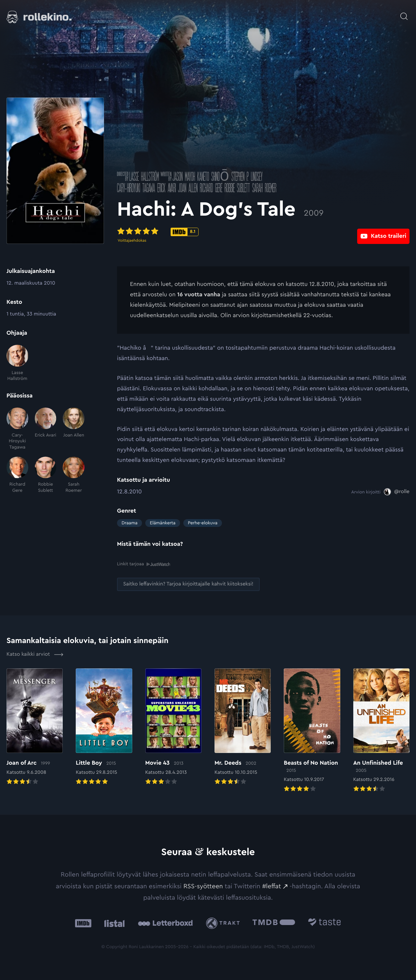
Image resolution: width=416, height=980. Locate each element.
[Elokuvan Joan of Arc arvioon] (35, 727)
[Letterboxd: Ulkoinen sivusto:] (165, 923)
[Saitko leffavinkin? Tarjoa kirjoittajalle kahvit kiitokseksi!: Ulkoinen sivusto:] (188, 584)
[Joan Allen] (74, 429)
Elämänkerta (163, 523)
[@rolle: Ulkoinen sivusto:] (397, 492)
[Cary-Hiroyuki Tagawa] (17, 429)
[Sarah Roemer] (74, 475)
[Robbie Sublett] (46, 475)
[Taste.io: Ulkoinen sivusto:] (325, 923)
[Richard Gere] (17, 475)
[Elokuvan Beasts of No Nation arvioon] (312, 731)
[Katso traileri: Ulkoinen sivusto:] (383, 231)
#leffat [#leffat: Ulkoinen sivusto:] (272, 886)
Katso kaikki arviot (35, 654)
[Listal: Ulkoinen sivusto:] (113, 923)
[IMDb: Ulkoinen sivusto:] (83, 923)
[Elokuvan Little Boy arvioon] (104, 727)
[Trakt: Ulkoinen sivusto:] (224, 923)
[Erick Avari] (46, 429)
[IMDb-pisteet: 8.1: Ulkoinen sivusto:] (185, 232)
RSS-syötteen (203, 886)
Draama (130, 523)
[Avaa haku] (404, 13)
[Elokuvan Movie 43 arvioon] (173, 727)
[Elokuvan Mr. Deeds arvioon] (243, 727)
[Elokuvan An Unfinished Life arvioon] (381, 731)
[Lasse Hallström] (17, 363)
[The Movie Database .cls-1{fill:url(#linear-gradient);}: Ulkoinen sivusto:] (274, 923)
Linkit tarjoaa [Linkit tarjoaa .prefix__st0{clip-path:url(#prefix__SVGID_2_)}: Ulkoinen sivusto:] (143, 564)
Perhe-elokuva (203, 523)
